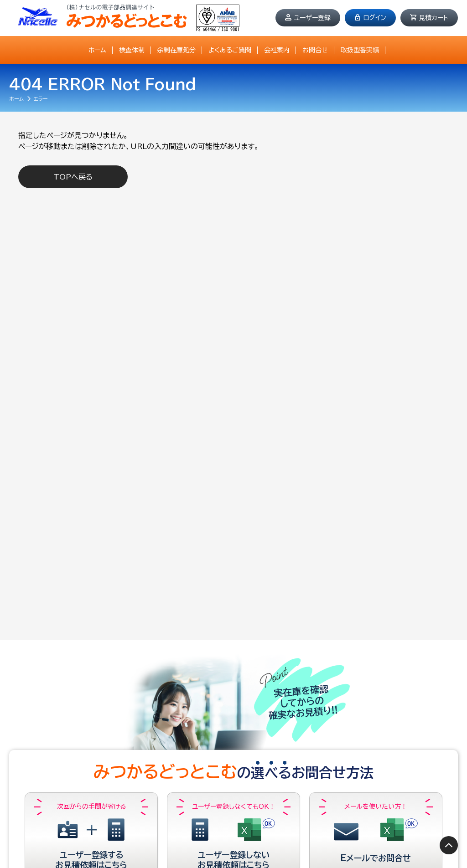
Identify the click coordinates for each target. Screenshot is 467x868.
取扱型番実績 (360, 50)
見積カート (433, 18)
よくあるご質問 (230, 50)
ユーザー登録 (312, 18)
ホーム (97, 50)
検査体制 (132, 50)
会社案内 (277, 50)
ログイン (375, 18)
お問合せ (315, 50)
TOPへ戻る (73, 177)
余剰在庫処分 (176, 50)
